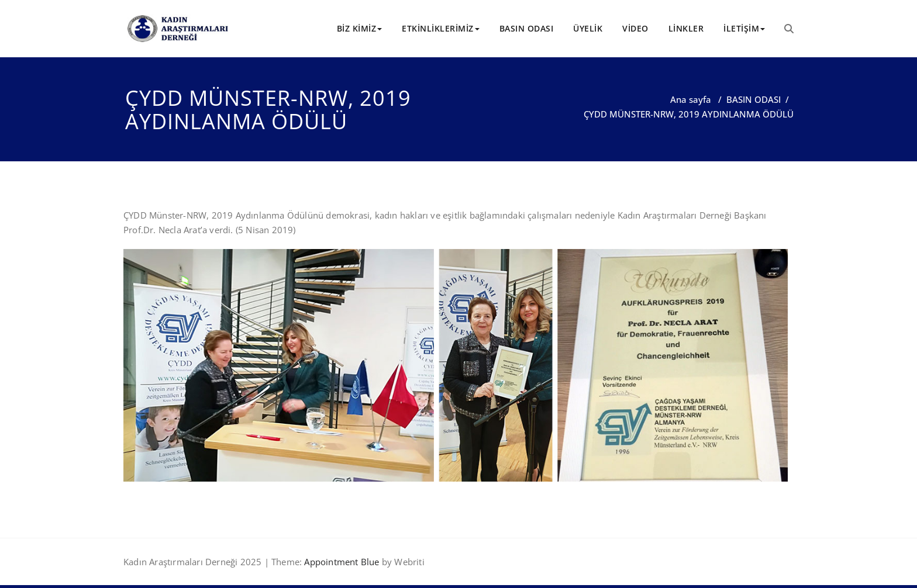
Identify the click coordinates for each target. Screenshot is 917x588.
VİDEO (635, 28)
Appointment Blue (340, 562)
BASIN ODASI (527, 28)
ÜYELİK (588, 28)
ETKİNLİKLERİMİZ (441, 28)
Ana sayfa (691, 99)
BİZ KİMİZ (360, 28)
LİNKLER (686, 28)
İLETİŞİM (744, 28)
